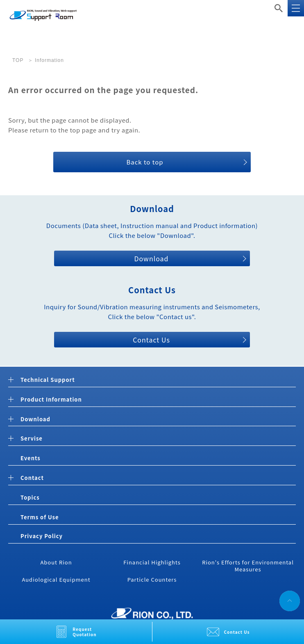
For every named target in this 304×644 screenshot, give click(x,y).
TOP (18, 60)
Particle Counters (152, 579)
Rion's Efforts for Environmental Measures (248, 566)
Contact (32, 478)
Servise (32, 439)
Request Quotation (85, 632)
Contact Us (237, 632)
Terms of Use (40, 517)
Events (31, 458)
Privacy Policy (42, 536)
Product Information (51, 400)
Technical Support (48, 380)
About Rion (56, 562)
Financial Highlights (152, 562)
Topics (30, 497)
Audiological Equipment (56, 579)
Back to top (145, 162)
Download (151, 258)
